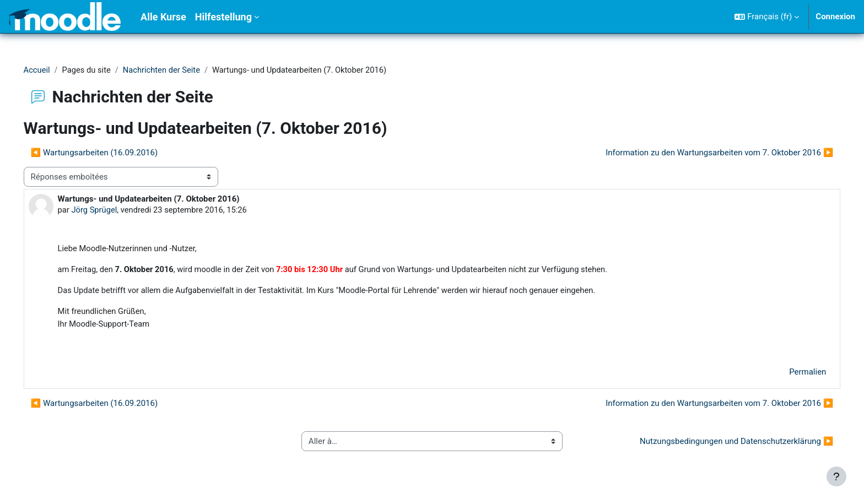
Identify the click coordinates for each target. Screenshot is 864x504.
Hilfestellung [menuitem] (223, 17)
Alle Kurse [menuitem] (163, 17)
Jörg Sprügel (110, 210)
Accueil (53, 70)
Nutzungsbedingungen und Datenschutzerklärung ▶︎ (721, 443)
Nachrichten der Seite (180, 70)
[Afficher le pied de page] (836, 476)
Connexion (835, 17)
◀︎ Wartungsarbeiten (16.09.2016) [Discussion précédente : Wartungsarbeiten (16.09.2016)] (110, 153)
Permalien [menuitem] (792, 374)
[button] (767, 17)
